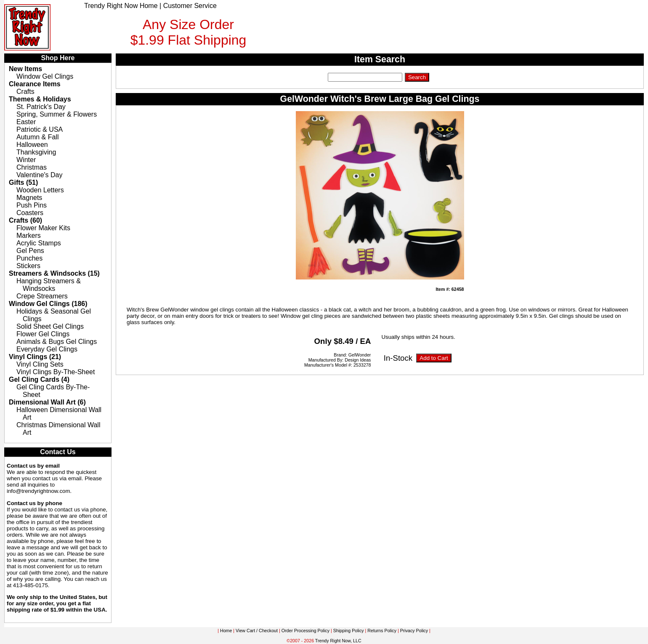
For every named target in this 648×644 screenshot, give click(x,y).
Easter (26, 122)
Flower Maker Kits (43, 228)
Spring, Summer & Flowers (57, 114)
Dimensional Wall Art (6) (47, 402)
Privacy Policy (414, 631)
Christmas (32, 167)
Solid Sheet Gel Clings (50, 326)
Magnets (29, 198)
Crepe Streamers (42, 296)
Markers (29, 236)
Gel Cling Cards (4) (39, 379)
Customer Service (190, 6)
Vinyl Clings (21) (35, 357)
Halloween (32, 145)
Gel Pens (30, 251)
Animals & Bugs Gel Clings (57, 342)
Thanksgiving (36, 152)
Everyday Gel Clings (47, 349)
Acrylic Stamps (39, 243)
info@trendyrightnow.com (39, 491)
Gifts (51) (23, 182)
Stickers (28, 266)
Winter (26, 160)
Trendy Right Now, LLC (338, 641)
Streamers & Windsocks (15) (54, 273)
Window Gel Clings (45, 76)
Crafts (25, 92)
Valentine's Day (39, 175)
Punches (29, 258)
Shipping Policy (349, 631)
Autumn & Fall (37, 137)
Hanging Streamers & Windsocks (49, 285)
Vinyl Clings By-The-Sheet (56, 372)
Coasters (30, 213)
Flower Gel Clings (43, 334)
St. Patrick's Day (41, 107)
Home (226, 631)
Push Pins (32, 205)
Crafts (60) (25, 220)
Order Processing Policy (305, 631)
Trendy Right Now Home (121, 6)
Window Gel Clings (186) (48, 304)
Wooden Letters (40, 190)
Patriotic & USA (40, 129)
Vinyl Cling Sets (40, 364)
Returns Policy (382, 631)
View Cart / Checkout (257, 631)
